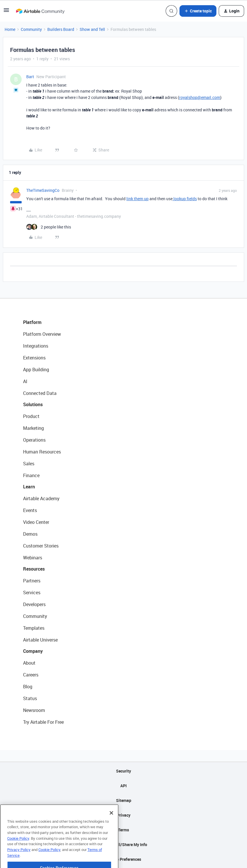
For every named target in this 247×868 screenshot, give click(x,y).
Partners (32, 581)
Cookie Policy (18, 854)
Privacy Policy (19, 865)
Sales (29, 464)
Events (30, 510)
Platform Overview (42, 334)
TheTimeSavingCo (43, 190)
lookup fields (185, 199)
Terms (124, 830)
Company (33, 651)
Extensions (34, 358)
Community (31, 29)
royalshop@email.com (200, 97)
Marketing (33, 428)
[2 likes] (49, 227)
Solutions (33, 404)
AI (25, 381)
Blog (28, 687)
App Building (36, 370)
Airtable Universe (40, 640)
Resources (34, 569)
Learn (29, 487)
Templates (34, 628)
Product (31, 416)
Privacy (124, 815)
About (29, 663)
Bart (30, 77)
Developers (34, 604)
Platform (32, 322)
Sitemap (124, 800)
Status (30, 698)
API (124, 786)
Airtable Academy (41, 498)
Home (10, 29)
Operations (34, 440)
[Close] (111, 828)
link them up (137, 199)
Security (124, 771)
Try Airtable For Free (43, 722)
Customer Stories (41, 546)
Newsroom (34, 710)
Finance (31, 475)
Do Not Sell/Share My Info (124, 844)
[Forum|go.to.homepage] (40, 11)
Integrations (36, 346)
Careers (31, 675)
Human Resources (42, 452)
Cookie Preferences (124, 859)
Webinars (33, 558)
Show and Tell (92, 29)
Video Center (36, 522)
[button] (6, 12)
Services (32, 593)
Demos (30, 534)
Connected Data (40, 393)
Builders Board (61, 29)
